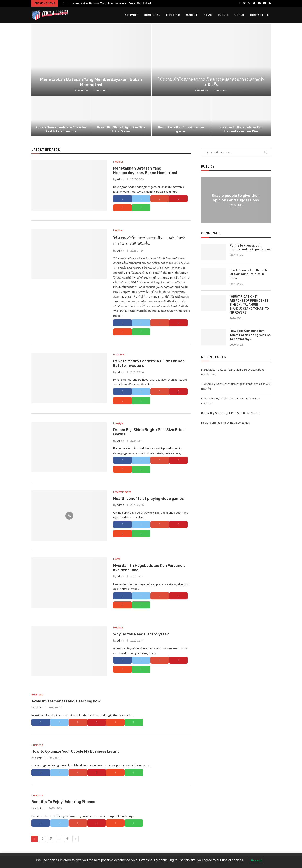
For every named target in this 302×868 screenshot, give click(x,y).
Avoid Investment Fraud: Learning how (66, 701)
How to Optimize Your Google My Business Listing (76, 751)
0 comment (101, 90)
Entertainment (122, 492)
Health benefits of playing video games (181, 129)
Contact (257, 15)
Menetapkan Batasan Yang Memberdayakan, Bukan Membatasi (112, 3)
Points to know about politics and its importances (250, 248)
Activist (131, 15)
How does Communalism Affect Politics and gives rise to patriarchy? (250, 335)
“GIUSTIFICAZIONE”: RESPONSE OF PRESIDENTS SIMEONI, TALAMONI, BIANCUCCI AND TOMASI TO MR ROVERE (249, 305)
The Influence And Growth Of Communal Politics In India (248, 274)
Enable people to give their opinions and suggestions (236, 198)
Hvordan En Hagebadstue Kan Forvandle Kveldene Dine (241, 129)
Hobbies (118, 162)
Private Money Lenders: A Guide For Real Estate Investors (61, 129)
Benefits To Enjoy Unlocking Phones (63, 802)
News (208, 15)
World (239, 15)
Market (192, 15)
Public (223, 15)
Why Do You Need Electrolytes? (141, 634)
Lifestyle (118, 423)
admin (120, 179)
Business (119, 355)
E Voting (173, 15)
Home (117, 559)
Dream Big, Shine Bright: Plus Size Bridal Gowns (121, 129)
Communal (152, 15)
